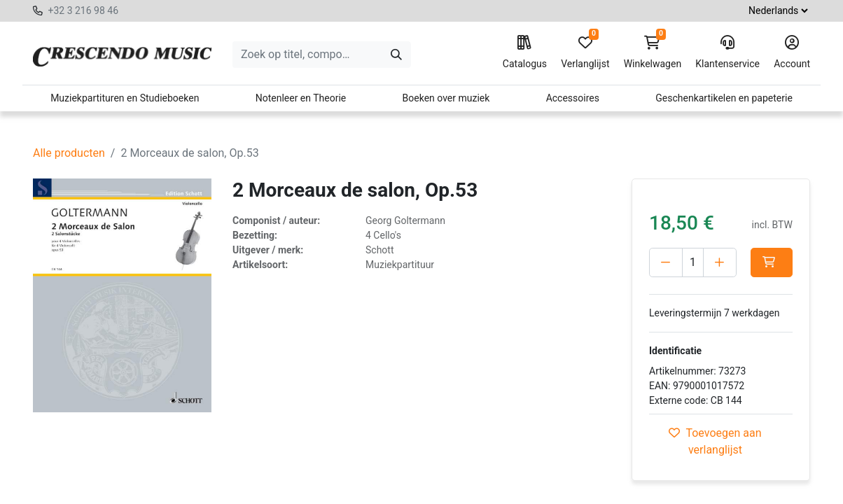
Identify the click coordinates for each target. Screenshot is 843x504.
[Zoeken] (396, 55)
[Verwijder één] (666, 262)
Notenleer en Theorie (301, 98)
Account (792, 52)
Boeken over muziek (446, 98)
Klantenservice (727, 52)
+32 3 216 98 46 (83, 10)
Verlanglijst (585, 52)
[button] (772, 262)
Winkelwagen (653, 52)
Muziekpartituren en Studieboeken (125, 98)
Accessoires (573, 98)
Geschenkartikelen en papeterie (724, 98)
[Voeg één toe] (720, 262)
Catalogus (525, 52)
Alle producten (69, 153)
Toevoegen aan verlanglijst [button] (715, 441)
